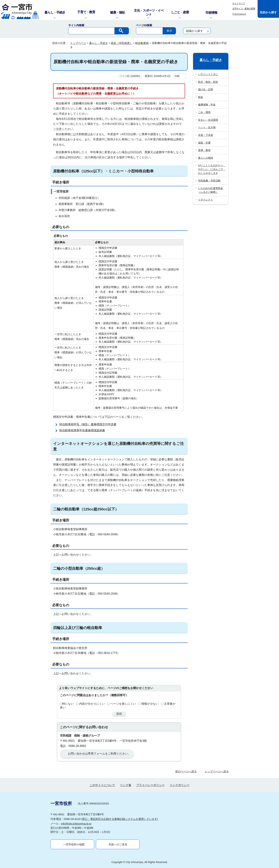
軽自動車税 (142, 43)
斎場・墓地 (204, 150)
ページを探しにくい (123, 704)
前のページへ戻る (186, 771)
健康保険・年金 (207, 105)
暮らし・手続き (98, 43)
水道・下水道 (206, 135)
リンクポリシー (180, 785)
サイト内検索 (76, 25)
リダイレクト (206, 200)
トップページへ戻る (217, 771)
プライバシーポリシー (150, 785)
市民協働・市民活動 (209, 181)
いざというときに (208, 74)
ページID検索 (144, 25)
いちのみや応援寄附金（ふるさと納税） (211, 190)
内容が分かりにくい (92, 704)
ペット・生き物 (207, 127)
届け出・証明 (206, 89)
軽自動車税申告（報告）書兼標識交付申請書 (88, 424)
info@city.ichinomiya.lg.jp (76, 824)
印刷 (177, 76)
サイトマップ (239, 3)
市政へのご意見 (118, 844)
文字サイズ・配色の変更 (244, 9)
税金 (201, 97)
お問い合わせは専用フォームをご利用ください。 (99, 754)
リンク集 (126, 785)
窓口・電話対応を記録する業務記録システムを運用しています (120, 819)
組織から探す (194, 31)
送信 (119, 714)
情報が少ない (150, 704)
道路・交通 (204, 143)
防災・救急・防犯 (208, 82)
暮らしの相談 (206, 158)
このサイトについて (102, 785)
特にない (68, 704)
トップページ (78, 43)
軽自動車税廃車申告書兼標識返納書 (82, 430)
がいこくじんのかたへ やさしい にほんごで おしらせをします (212, 169)
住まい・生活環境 (208, 120)
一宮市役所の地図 (74, 844)
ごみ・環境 (204, 112)
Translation (239, 14)
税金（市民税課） (122, 43)
